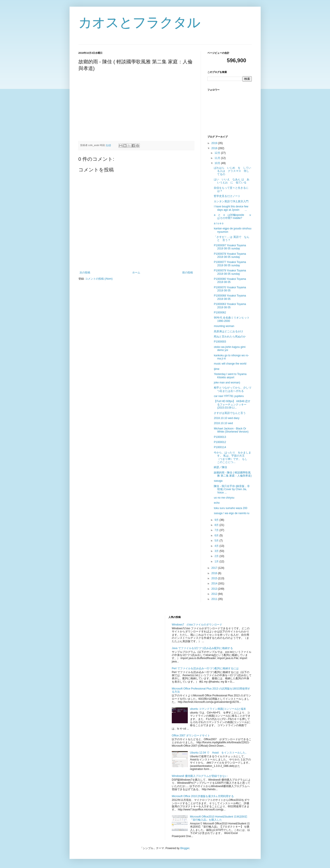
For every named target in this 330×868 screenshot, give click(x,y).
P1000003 (220, 342)
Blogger (185, 848)
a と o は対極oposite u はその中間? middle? (234, 216)
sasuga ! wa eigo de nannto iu (231, 513)
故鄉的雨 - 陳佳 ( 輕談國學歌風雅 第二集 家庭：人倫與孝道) (233, 474)
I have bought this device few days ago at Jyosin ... (231, 208)
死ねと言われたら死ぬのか (230, 337)
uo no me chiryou (224, 498)
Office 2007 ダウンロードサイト (191, 736)
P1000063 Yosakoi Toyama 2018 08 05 (230, 306)
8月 (217, 525)
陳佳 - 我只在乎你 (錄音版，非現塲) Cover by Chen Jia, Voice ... (232, 489)
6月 (217, 535)
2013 (215, 589)
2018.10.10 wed (223, 423)
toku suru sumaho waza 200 (230, 508)
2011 (215, 599)
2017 (215, 568)
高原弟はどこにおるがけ (228, 331)
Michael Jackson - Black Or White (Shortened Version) (231, 430)
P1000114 (220, 447)
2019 (215, 143)
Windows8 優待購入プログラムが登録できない (200, 776)
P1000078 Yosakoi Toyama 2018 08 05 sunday (230, 255)
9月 (217, 520)
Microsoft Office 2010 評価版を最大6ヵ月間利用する (203, 796)
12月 (218, 153)
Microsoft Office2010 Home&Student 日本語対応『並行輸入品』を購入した (219, 818)
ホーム (136, 273)
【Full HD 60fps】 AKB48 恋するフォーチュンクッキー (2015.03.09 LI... (232, 404)
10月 (218, 163)
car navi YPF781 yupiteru (229, 396)
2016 (215, 573)
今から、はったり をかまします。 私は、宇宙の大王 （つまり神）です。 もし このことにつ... (232, 457)
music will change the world (230, 364)
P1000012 (220, 442)
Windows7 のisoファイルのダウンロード (197, 625)
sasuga (218, 481)
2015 (215, 578)
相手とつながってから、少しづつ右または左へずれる (232, 389)
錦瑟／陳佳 (220, 467)
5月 (217, 541)
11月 (218, 158)
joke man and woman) (227, 383)
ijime (217, 369)
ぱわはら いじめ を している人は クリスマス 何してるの (232, 171)
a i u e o (219, 223)
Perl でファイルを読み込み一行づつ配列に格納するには (205, 668)
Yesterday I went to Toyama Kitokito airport (230, 376)
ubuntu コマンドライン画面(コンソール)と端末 (218, 709)
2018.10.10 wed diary (227, 418)
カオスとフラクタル (139, 23)
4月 (217, 546)
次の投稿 (85, 273)
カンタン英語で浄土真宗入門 (231, 201)
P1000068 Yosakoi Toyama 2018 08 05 (230, 297)
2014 (215, 583)
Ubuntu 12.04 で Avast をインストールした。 (219, 753)
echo (217, 503)
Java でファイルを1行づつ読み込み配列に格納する (202, 648)
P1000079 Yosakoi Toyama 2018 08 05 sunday (230, 272)
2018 (215, 148)
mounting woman (224, 326)
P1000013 (220, 437)
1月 (217, 561)
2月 (217, 556)
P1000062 (220, 313)
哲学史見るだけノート (227, 196)
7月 (217, 530)
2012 (215, 594)
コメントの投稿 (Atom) (99, 279)
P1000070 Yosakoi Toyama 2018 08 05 (230, 289)
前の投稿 (188, 273)
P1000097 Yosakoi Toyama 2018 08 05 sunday (230, 247)
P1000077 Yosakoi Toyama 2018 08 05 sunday (230, 264)
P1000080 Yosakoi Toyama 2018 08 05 (230, 281)
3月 (217, 551)
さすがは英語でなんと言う (230, 413)
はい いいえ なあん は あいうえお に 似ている (231, 181)
